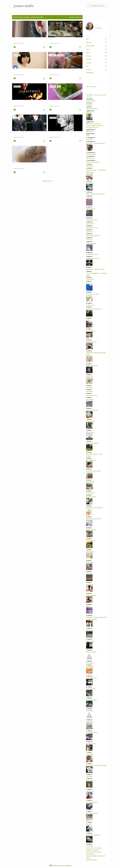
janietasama (90, 663)
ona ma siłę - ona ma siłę (94, 848)
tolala (88, 135)
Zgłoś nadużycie (91, 87)
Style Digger (90, 232)
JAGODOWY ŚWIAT (92, 733)
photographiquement (93, 236)
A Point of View (91, 744)
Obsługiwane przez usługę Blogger (61, 865)
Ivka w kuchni (90, 421)
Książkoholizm (91, 209)
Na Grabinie (90, 667)
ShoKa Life (89, 846)
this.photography (91, 700)
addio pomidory (91, 530)
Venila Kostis (90, 279)
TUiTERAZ (89, 776)
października (90, 46)
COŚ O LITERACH (91, 678)
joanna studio (24, 6)
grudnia (89, 59)
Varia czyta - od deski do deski (95, 143)
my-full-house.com (92, 228)
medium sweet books (93, 258)
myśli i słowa (90, 791)
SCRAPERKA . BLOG (92, 254)
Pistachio (89, 113)
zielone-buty (90, 432)
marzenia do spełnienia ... (94, 519)
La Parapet (89, 584)
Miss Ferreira (90, 158)
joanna (97, 25)
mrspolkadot (90, 224)
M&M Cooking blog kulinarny (95, 194)
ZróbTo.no (89, 240)
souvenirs (89, 198)
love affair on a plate (92, 294)
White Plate (90, 132)
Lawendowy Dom (92, 220)
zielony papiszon (91, 342)
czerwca (89, 70)
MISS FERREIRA (91, 595)
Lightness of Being (92, 813)
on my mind (90, 399)
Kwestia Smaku (91, 101)
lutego (88, 53)
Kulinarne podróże (92, 410)
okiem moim (90, 641)
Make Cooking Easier (93, 162)
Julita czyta (89, 388)
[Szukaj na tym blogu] (100, 6)
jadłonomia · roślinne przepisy (95, 269)
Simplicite (89, 105)
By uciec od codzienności (94, 309)
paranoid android (92, 802)
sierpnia (89, 63)
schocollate (90, 711)
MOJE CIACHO (91, 493)
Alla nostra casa (91, 460)
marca (88, 49)
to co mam (89, 755)
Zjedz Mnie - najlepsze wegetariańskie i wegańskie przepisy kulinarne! (95, 126)
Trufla (88, 320)
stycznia (89, 56)
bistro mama (90, 183)
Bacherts (89, 283)
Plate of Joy (90, 377)
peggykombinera (92, 860)
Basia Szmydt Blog (92, 109)
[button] (44, 47)
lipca (88, 39)
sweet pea (89, 573)
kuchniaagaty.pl (91, 154)
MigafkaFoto (90, 630)
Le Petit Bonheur (91, 497)
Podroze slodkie (91, 243)
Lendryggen (90, 305)
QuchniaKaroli (91, 541)
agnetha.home (91, 331)
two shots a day (91, 689)
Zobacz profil (98, 28)
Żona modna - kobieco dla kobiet (96, 765)
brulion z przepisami (92, 850)
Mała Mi (89, 824)
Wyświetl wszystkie (75, 17)
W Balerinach (90, 854)
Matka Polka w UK (92, 366)
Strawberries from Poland (94, 508)
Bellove (88, 606)
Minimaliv (89, 392)
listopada (89, 42)
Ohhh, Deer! (90, 722)
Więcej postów (47, 181)
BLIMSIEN (89, 139)
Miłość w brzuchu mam (93, 852)
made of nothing (91, 652)
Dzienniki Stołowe (92, 395)
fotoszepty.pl (90, 552)
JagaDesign (90, 166)
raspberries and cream (93, 471)
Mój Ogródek (90, 482)
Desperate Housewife (93, 835)
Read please (90, 563)
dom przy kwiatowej (92, 443)
